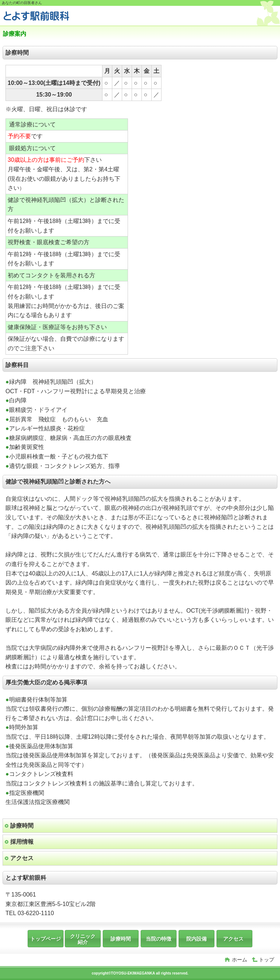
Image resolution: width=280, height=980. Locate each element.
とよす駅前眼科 (58, 17)
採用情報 (22, 842)
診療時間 (22, 826)
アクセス (22, 858)
